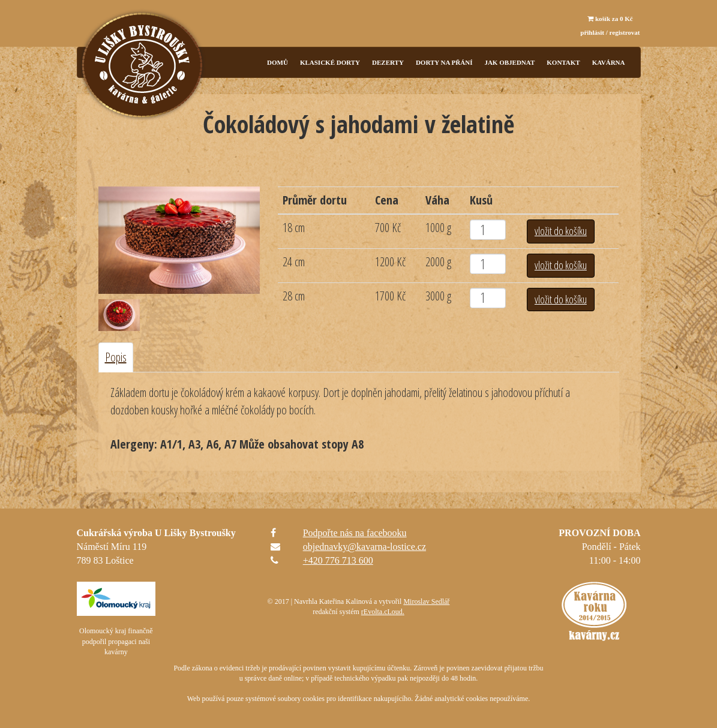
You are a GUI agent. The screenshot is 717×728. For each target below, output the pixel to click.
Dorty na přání (444, 62)
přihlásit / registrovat (610, 32)
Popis (116, 357)
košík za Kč (610, 19)
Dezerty (388, 62)
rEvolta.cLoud (382, 612)
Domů (277, 62)
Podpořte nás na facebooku (355, 533)
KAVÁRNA (609, 62)
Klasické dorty (330, 62)
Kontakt (563, 62)
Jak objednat (509, 62)
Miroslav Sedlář (426, 601)
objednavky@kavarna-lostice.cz (364, 547)
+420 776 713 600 (338, 560)
